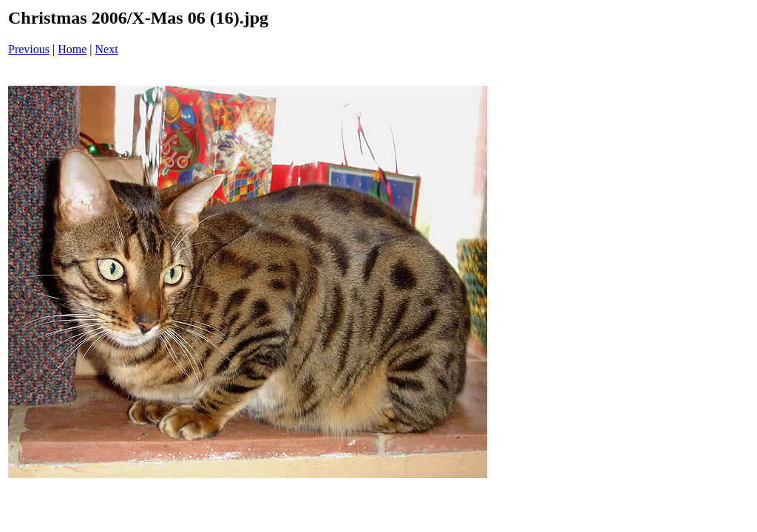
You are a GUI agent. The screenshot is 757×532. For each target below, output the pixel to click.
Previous (29, 49)
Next (107, 49)
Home (72, 49)
